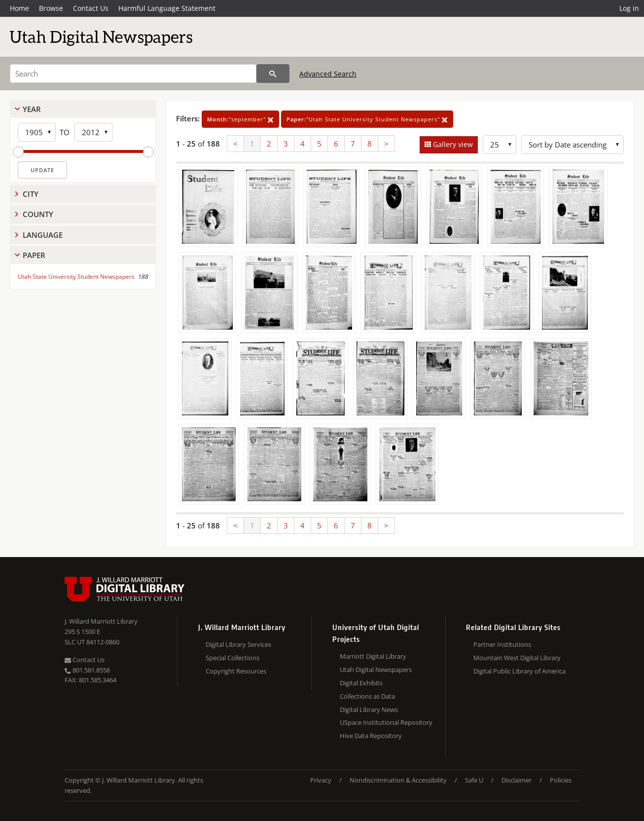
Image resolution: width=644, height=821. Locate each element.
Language (43, 235)
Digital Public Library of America (519, 671)
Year (32, 109)
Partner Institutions (502, 644)
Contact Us (91, 8)
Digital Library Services (238, 644)
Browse (51, 8)
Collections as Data (367, 696)
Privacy (321, 780)
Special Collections (233, 658)
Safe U (474, 780)
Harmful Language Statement (167, 8)
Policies (561, 780)
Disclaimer (517, 780)
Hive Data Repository (371, 736)
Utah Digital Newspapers (376, 670)
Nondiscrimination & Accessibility (398, 780)
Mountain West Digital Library (517, 658)
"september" (240, 119)
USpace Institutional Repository (386, 722)
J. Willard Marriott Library (101, 621)
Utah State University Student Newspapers (76, 277)
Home (19, 8)
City (31, 194)
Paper (34, 255)
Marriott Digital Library (373, 656)
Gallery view (452, 144)
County (38, 214)
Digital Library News (369, 709)
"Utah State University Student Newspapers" (367, 119)
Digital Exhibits (361, 683)
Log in (629, 8)
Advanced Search (328, 74)
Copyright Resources (236, 671)
